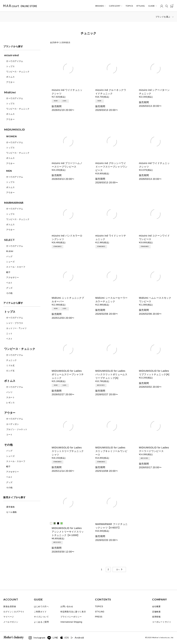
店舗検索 (156, 612)
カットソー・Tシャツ (16, 328)
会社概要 (156, 606)
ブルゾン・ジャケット (17, 429)
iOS (64, 638)
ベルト (9, 283)
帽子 (8, 272)
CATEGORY (115, 6)
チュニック (12, 360)
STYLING (141, 6)
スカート (10, 397)
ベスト (9, 339)
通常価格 (10, 507)
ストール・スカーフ (16, 267)
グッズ (9, 288)
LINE (53, 638)
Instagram (37, 638)
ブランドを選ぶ (163, 17)
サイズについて (41, 617)
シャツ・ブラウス (15, 323)
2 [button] (108, 569)
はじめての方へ (41, 606)
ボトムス (10, 77)
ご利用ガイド (40, 612)
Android (77, 638)
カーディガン (13, 424)
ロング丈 (10, 371)
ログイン (8, 612)
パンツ (9, 392)
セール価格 (12, 512)
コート (9, 435)
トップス (10, 66)
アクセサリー (13, 278)
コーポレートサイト (162, 622)
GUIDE (152, 6)
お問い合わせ (67, 606)
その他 (9, 293)
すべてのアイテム (15, 61)
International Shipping (71, 622)
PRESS (99, 617)
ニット (9, 334)
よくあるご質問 (41, 622)
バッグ (9, 256)
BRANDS (100, 6)
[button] (119, 569)
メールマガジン (11, 622)
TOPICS (129, 6)
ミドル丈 (10, 365)
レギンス (10, 403)
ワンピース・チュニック (18, 72)
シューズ (10, 262)
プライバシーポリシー (71, 617)
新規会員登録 (10, 606)
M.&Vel (10, 251)
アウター (10, 82)
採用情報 (156, 617)
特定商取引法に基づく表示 (73, 612)
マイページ (9, 617)
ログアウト (19, 612)
